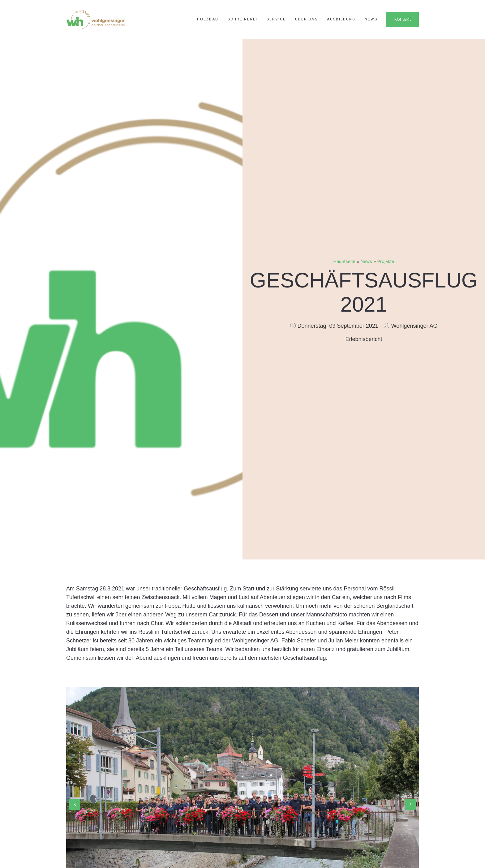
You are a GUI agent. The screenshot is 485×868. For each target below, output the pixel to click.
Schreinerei (242, 19)
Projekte (386, 261)
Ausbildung (341, 19)
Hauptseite (344, 261)
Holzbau (208, 19)
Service (276, 19)
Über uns (306, 19)
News (371, 19)
